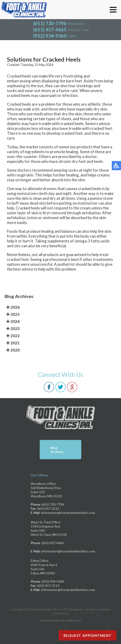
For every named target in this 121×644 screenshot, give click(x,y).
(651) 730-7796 (50, 23)
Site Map (46, 620)
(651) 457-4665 (50, 30)
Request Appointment (88, 635)
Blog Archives (57, 450)
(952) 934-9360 (50, 36)
